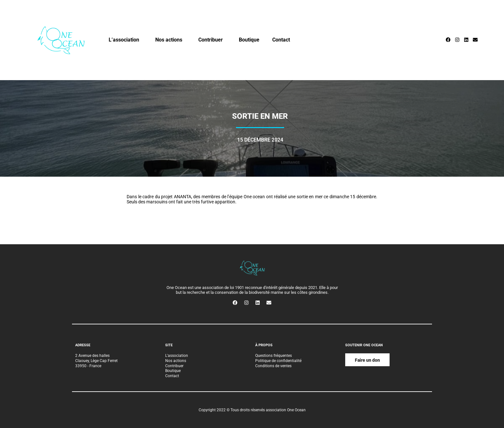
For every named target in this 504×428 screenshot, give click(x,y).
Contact (281, 40)
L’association (126, 40)
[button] (367, 360)
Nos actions (170, 40)
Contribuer (212, 40)
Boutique (249, 40)
